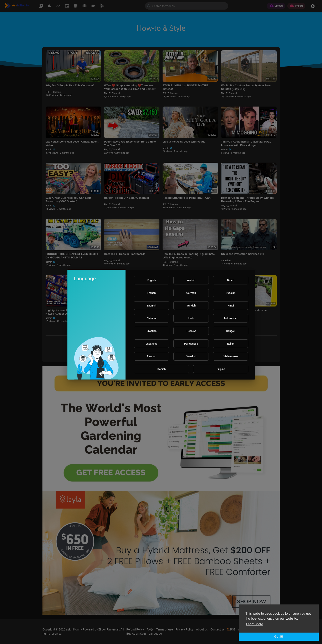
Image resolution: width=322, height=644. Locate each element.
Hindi (231, 306)
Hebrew (191, 331)
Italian (231, 344)
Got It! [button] (279, 637)
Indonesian (231, 318)
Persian (152, 356)
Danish (162, 369)
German (191, 293)
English (152, 280)
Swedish (191, 356)
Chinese (152, 318)
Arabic (191, 280)
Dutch (231, 280)
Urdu (191, 318)
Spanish (152, 306)
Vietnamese (231, 356)
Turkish (191, 306)
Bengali (231, 331)
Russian (231, 293)
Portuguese (191, 344)
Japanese (152, 344)
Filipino (221, 369)
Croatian (152, 331)
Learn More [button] (255, 624)
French (152, 293)
